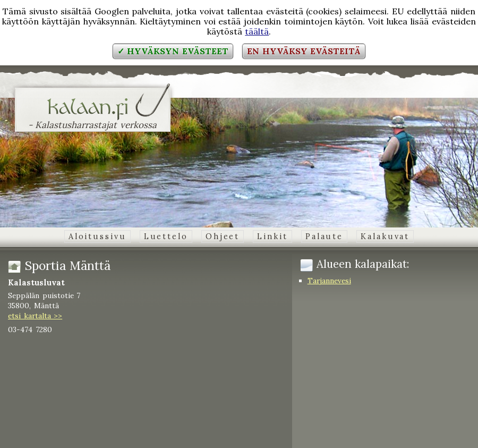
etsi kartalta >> (35, 316)
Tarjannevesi (329, 281)
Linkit (272, 236)
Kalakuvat (385, 236)
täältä (257, 31)
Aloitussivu (97, 236)
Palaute (324, 236)
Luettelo (166, 236)
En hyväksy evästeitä (304, 51)
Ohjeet (223, 236)
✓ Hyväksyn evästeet (173, 51)
